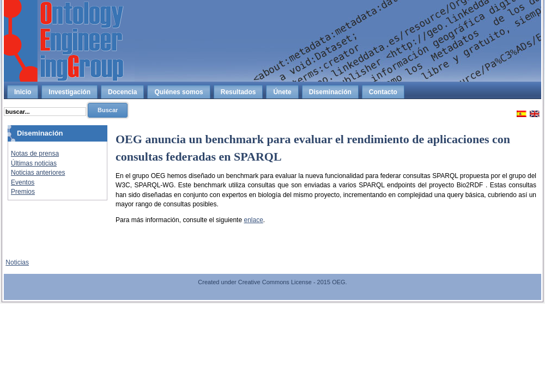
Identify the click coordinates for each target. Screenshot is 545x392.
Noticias (17, 262)
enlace (253, 220)
